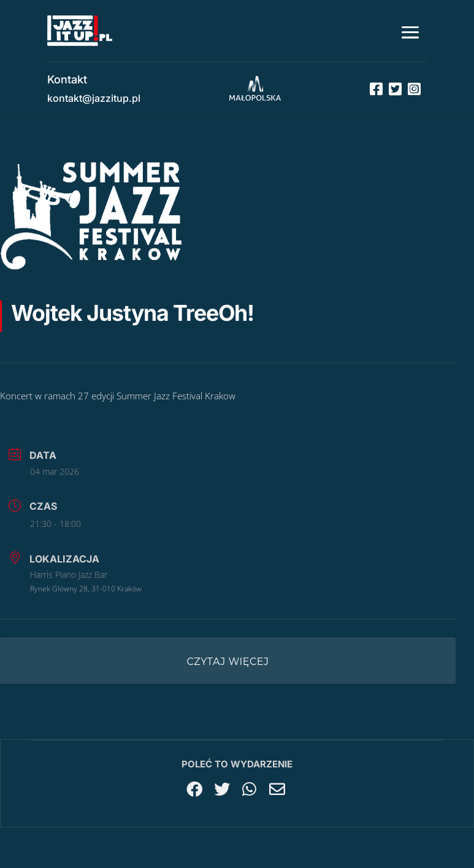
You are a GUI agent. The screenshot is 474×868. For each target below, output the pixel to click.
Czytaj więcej (228, 662)
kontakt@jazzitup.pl (94, 98)
